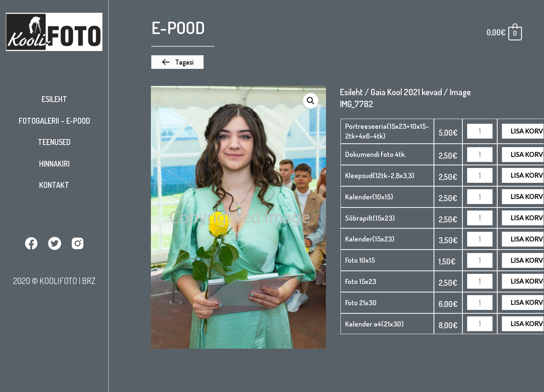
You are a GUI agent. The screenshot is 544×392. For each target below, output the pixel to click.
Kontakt (54, 185)
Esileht (54, 99)
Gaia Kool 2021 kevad (406, 92)
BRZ (89, 280)
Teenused (54, 142)
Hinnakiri (54, 164)
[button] (177, 62)
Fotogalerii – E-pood (54, 121)
